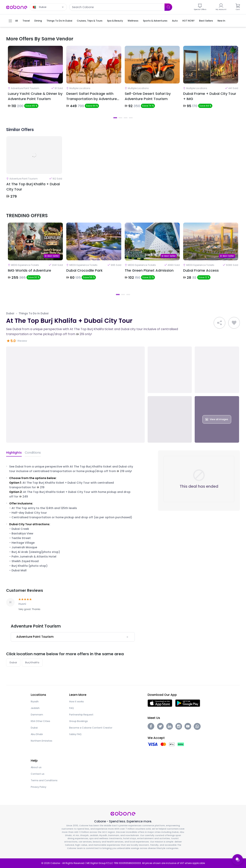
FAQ (71, 708)
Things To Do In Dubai (34, 313)
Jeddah (35, 708)
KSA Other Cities (40, 721)
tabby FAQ (75, 734)
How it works (76, 701)
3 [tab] (126, 118)
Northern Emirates (42, 741)
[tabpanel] (35, 80)
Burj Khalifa (32, 662)
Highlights (14, 453)
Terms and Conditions (44, 780)
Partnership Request (81, 715)
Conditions (33, 453)
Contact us (38, 774)
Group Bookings (79, 721)
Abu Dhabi (37, 734)
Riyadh (35, 701)
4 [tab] (131, 118)
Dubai (10, 313)
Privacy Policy (39, 787)
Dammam (37, 715)
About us (36, 767)
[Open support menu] (238, 860)
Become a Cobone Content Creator (91, 728)
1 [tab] (115, 118)
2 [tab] (120, 118)
